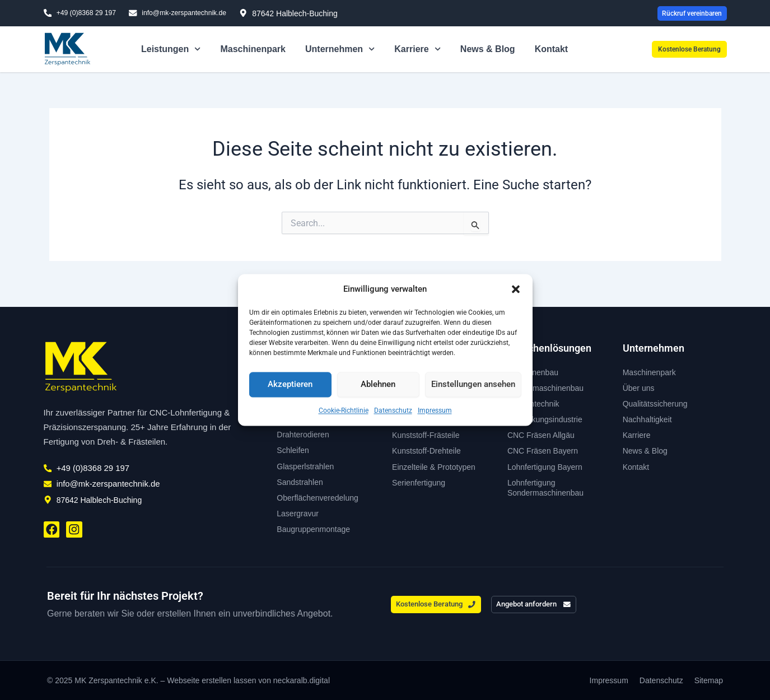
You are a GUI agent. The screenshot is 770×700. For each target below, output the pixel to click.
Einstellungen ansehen (473, 385)
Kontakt (552, 51)
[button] (516, 290)
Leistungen (171, 51)
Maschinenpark (253, 51)
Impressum (435, 410)
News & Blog (488, 51)
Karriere (417, 51)
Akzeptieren (290, 385)
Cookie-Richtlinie (344, 410)
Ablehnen (378, 385)
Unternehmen (340, 51)
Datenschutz (393, 410)
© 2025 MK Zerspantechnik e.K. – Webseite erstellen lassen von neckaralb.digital (188, 680)
